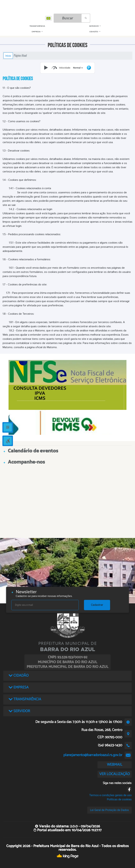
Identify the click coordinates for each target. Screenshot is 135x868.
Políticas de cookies (119, 799)
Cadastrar (97, 605)
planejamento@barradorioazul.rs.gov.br (93, 755)
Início (8, 56)
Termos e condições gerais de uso (111, 795)
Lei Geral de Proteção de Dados (109, 810)
